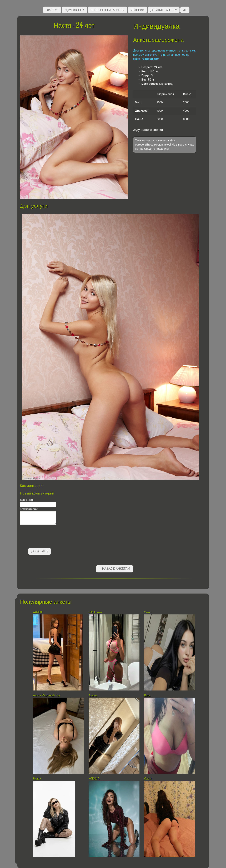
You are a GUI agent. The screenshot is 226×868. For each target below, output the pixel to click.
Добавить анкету (164, 10)
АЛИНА (38, 612)
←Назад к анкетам (115, 569)
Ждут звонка (74, 10)
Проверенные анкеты (107, 10)
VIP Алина (95, 612)
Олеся (148, 779)
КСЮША (94, 779)
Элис (147, 612)
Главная (52, 10)
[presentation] (46, 537)
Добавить (39, 551)
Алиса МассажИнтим (47, 695)
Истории (137, 10)
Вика (148, 695)
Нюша (37, 779)
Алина (93, 695)
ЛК (185, 10)
